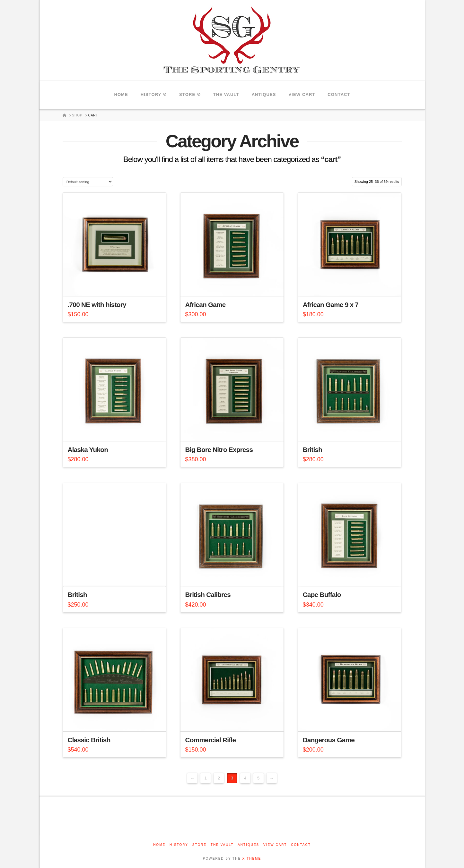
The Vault (222, 845)
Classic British (89, 740)
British (313, 450)
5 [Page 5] (258, 778)
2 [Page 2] (219, 778)
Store (199, 845)
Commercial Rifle (211, 740)
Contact (301, 845)
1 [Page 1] (206, 778)
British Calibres (208, 595)
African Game (206, 305)
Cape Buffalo (322, 595)
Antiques (248, 845)
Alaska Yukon (88, 450)
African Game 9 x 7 (331, 305)
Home (159, 845)
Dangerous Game (329, 740)
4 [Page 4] (245, 778)
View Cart (275, 845)
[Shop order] (88, 182)
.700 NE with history (97, 305)
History (179, 845)
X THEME (252, 859)
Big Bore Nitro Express (219, 450)
